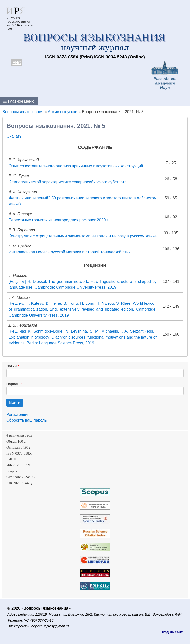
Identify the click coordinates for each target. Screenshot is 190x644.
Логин (12, 366)
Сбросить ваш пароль (27, 420)
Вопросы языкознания (23, 112)
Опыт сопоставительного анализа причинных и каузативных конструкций (76, 166)
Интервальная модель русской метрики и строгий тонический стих (70, 252)
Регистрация (18, 414)
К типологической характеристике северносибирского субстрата (68, 182)
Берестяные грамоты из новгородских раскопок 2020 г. (59, 220)
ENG (17, 63)
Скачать (14, 136)
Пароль (13, 384)
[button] (19, 101)
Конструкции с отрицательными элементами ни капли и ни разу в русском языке (83, 236)
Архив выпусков (63, 112)
